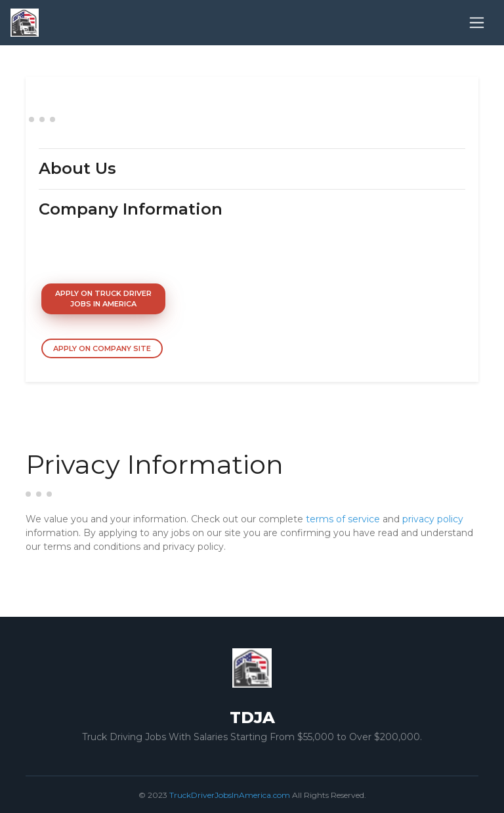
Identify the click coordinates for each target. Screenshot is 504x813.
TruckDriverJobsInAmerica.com (230, 795)
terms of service (343, 519)
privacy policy (433, 519)
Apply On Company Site (102, 348)
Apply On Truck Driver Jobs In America (103, 299)
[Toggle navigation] (477, 23)
